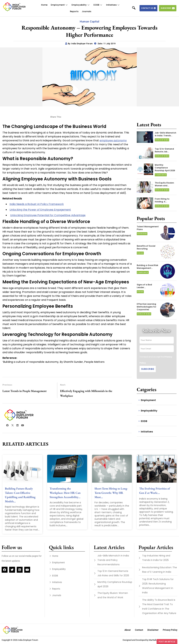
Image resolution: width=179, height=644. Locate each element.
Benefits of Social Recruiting (146, 247)
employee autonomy (113, 140)
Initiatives (113, 5)
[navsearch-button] (135, 8)
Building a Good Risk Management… (147, 267)
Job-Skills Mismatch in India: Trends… (165, 134)
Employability (81, 5)
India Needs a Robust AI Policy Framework (37, 204)
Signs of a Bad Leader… (144, 286)
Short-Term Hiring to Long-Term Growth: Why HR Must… (111, 493)
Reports (74, 11)
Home (44, 5)
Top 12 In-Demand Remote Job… (164, 150)
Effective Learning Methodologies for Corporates (146, 307)
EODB (98, 5)
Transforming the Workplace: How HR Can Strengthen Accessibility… (65, 493)
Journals (86, 11)
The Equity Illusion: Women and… (165, 184)
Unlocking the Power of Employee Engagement (40, 210)
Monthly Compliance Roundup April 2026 (165, 168)
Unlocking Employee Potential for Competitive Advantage (48, 215)
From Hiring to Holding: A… (162, 200)
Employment (60, 5)
